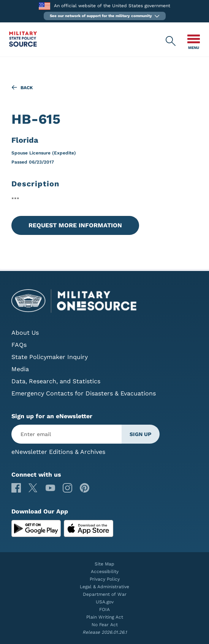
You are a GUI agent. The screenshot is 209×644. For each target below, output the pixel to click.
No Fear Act (105, 625)
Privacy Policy (105, 579)
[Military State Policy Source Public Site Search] (171, 41)
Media (20, 369)
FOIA (104, 609)
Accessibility (105, 572)
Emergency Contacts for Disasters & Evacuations (84, 393)
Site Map (104, 564)
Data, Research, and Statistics (56, 381)
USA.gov (105, 602)
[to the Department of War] (44, 6)
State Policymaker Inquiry (50, 357)
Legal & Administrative (104, 587)
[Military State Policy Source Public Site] (23, 45)
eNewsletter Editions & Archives (58, 452)
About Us (25, 333)
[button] (105, 16)
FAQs (19, 345)
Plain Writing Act (105, 617)
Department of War (105, 594)
